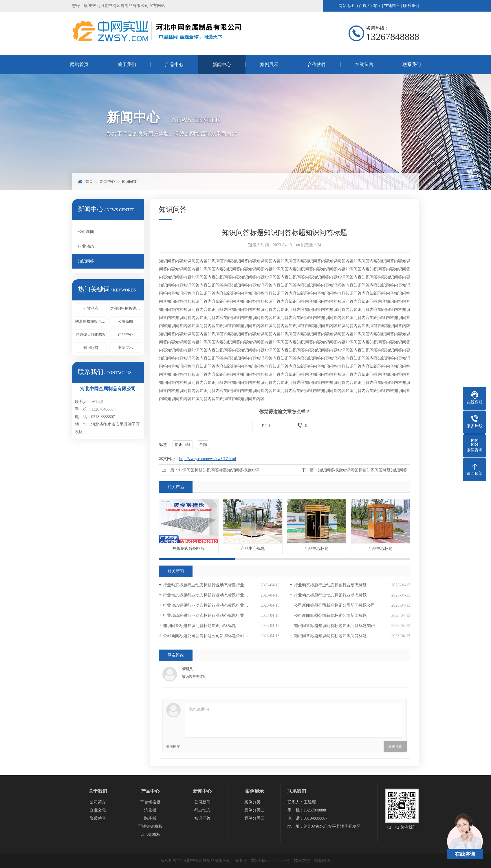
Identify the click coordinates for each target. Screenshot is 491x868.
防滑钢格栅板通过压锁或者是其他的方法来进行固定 (125, 308)
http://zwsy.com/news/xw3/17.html (208, 459)
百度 (363, 6)
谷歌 (374, 6)
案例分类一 (254, 802)
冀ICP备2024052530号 (270, 861)
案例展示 (269, 64)
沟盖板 (150, 810)
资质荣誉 (98, 818)
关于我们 (127, 64)
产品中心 (174, 64)
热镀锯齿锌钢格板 (91, 334)
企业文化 (98, 810)
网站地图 (347, 6)
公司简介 (98, 802)
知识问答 (129, 182)
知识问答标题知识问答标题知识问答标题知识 (219, 470)
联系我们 (411, 6)
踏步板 (150, 818)
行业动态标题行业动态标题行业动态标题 (330, 585)
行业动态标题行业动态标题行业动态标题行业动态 (208, 595)
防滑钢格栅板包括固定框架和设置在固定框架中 (91, 321)
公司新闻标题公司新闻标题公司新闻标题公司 (334, 605)
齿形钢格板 (150, 835)
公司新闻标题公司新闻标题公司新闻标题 (330, 616)
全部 (203, 445)
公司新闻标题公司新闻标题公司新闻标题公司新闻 (208, 636)
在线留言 (392, 6)
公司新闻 (86, 232)
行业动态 (86, 246)
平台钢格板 (150, 802)
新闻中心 (222, 64)
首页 (89, 182)
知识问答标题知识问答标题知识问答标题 (199, 626)
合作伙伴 (317, 64)
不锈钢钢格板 (150, 826)
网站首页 (79, 64)
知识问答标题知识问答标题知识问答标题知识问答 (362, 470)
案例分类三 (254, 818)
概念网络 (322, 861)
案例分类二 (254, 810)
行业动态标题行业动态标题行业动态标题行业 (204, 585)
